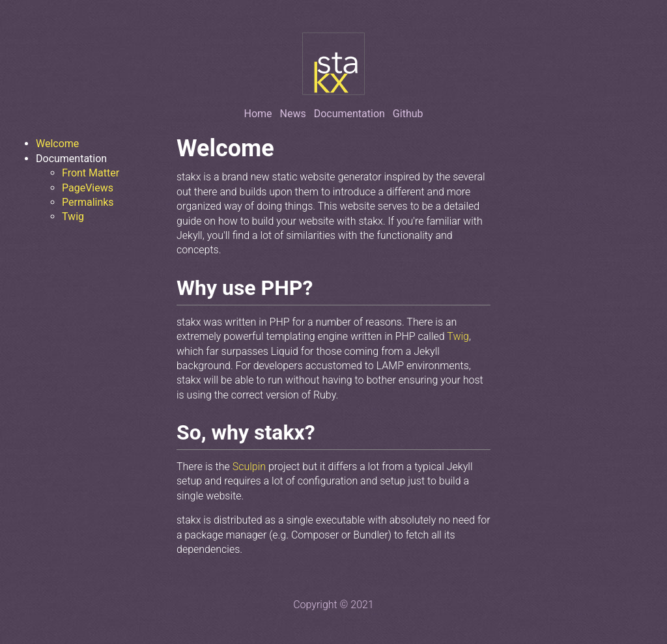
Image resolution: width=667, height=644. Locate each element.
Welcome (57, 144)
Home (258, 114)
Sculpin (249, 467)
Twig (73, 217)
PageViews (88, 188)
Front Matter (91, 173)
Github (408, 114)
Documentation (349, 114)
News (293, 114)
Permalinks (88, 202)
